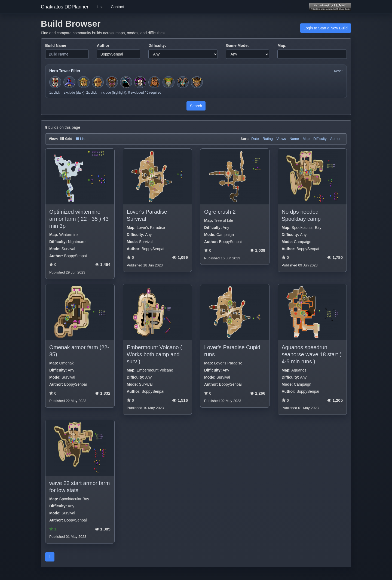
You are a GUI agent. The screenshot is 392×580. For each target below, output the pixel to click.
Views (281, 139)
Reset (338, 71)
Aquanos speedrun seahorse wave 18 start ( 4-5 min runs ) (312, 354)
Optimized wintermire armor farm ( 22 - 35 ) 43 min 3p (79, 219)
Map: (282, 45)
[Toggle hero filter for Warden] (183, 82)
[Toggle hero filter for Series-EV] (112, 82)
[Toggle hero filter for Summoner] (126, 82)
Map (306, 139)
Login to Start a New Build (326, 28)
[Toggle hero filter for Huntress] (84, 82)
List (100, 7)
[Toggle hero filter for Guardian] (197, 82)
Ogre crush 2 (220, 212)
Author (103, 45)
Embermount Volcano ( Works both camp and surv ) (154, 354)
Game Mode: (237, 45)
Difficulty (320, 139)
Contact (117, 7)
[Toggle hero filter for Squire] (55, 82)
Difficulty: (157, 45)
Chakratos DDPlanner (65, 7)
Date (255, 139)
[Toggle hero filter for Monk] (98, 82)
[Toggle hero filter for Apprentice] (69, 82)
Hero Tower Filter (65, 71)
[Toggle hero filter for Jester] (140, 82)
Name (294, 139)
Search (196, 106)
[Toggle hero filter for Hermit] (169, 82)
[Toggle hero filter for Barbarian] (154, 82)
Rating (268, 139)
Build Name (56, 45)
